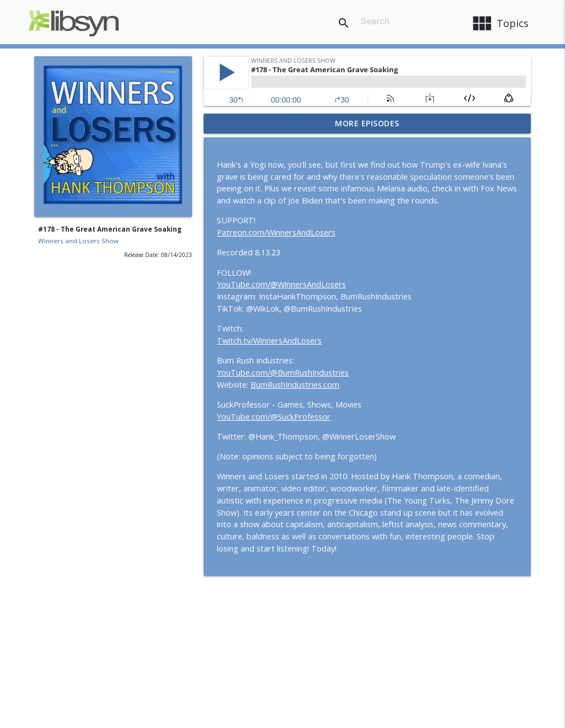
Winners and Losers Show (78, 241)
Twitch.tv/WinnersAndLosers (269, 341)
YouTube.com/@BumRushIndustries (283, 373)
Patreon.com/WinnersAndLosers (276, 232)
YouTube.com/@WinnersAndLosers (281, 284)
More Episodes (367, 123)
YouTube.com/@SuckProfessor (274, 417)
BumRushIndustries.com (295, 385)
